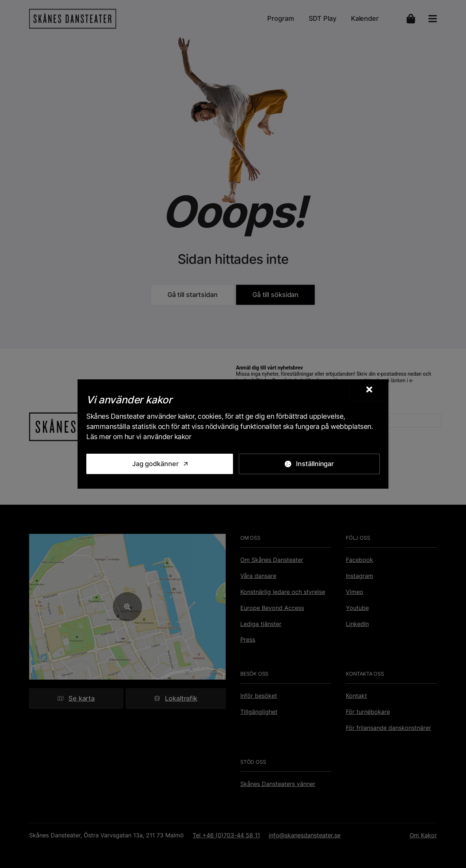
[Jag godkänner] (160, 464)
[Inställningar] (309, 464)
